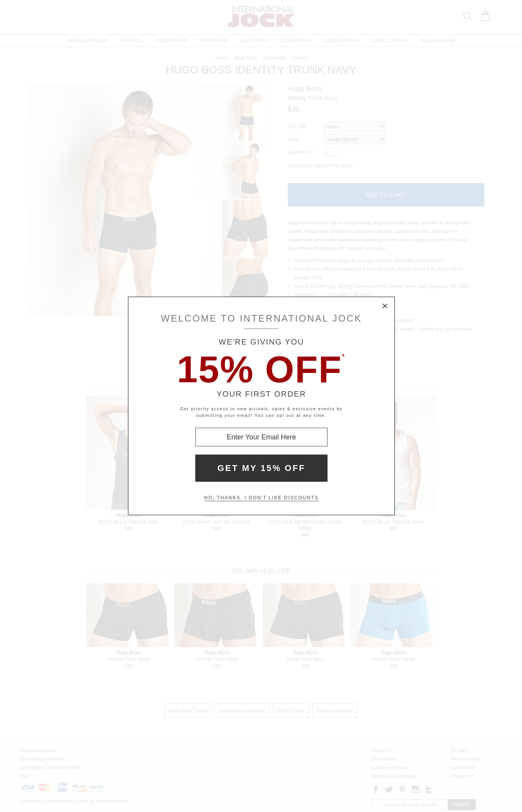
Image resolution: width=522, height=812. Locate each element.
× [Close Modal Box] (385, 306)
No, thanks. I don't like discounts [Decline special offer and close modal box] (261, 498)
